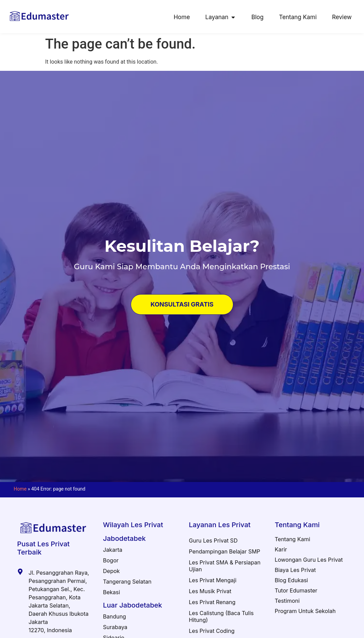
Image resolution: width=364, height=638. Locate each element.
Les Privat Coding (212, 631)
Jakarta (113, 550)
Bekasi (112, 592)
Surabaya (115, 627)
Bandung (114, 616)
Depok (111, 571)
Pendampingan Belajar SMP (225, 551)
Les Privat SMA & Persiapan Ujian (225, 566)
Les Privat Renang (212, 602)
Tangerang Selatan (127, 582)
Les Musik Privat (210, 591)
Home (20, 489)
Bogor (111, 560)
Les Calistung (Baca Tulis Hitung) (221, 616)
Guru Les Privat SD (213, 541)
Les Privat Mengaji (213, 580)
